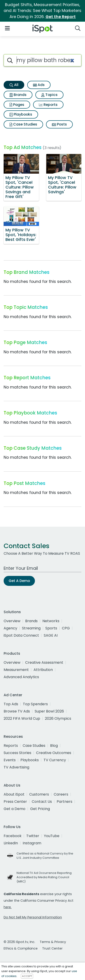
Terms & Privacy (53, 942)
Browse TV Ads (17, 711)
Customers (39, 794)
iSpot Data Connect (21, 635)
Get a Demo (15, 809)
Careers (61, 794)
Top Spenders (35, 704)
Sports (51, 628)
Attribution (43, 670)
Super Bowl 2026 (49, 711)
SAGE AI (51, 635)
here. (8, 907)
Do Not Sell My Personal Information (33, 917)
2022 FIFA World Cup (22, 718)
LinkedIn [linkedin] (11, 843)
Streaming (31, 628)
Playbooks (21, 114)
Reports (48, 105)
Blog (54, 746)
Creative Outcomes (54, 753)
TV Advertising (16, 767)
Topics (49, 95)
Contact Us (42, 802)
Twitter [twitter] (33, 836)
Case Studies (23, 124)
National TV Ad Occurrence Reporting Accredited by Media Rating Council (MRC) (44, 877)
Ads (39, 85)
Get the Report (61, 17)
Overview (12, 621)
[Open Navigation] (7, 28)
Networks (51, 621)
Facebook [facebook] (13, 836)
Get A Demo (19, 581)
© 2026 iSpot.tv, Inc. (19, 942)
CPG (66, 628)
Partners (64, 802)
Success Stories (17, 753)
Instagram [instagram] (32, 843)
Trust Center (52, 948)
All (14, 85)
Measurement (16, 670)
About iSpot (14, 794)
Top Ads (11, 704)
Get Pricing (40, 809)
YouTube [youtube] (52, 836)
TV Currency (55, 760)
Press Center (15, 802)
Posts (59, 124)
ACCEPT (27, 976)
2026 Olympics (58, 718)
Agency (10, 628)
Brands (18, 95)
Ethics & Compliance (21, 948)
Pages (17, 105)
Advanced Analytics (21, 677)
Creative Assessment (44, 662)
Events (10, 760)
